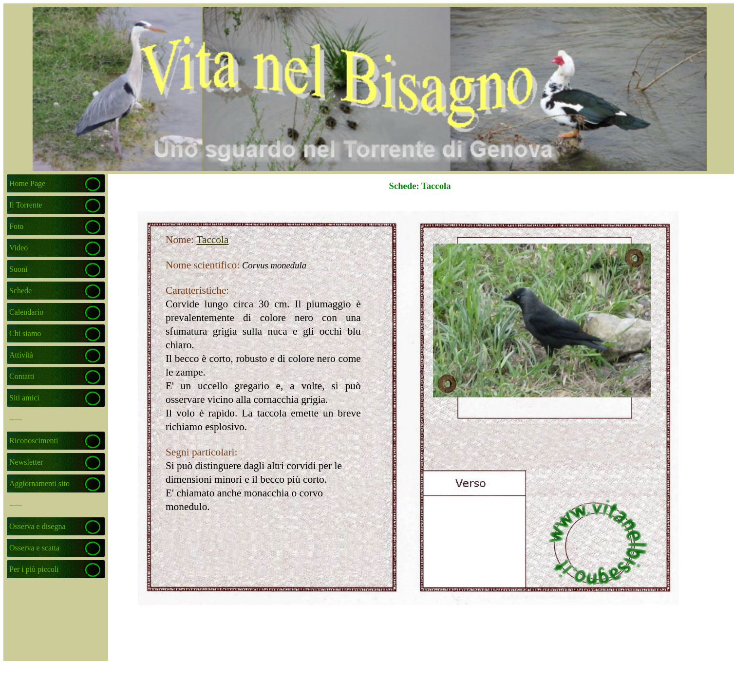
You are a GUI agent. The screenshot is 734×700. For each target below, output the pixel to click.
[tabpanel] (238, 356)
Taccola (212, 240)
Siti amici (24, 398)
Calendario (26, 312)
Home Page (27, 183)
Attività (21, 355)
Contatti (22, 376)
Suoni (18, 269)
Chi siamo (25, 333)
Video (19, 248)
